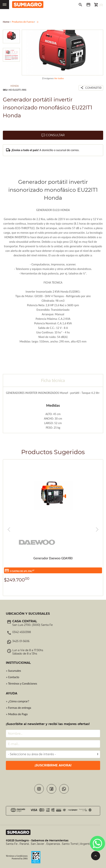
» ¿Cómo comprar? (18, 701)
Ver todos (59, 78)
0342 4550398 (22, 632)
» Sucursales (13, 671)
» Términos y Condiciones (21, 684)
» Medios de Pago (17, 714)
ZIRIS (25, 859)
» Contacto (12, 677)
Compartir (90, 88)
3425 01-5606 (21, 641)
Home (6, 22)
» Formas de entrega (18, 708)
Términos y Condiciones (17, 856)
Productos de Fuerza (23, 22)
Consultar (53, 135)
